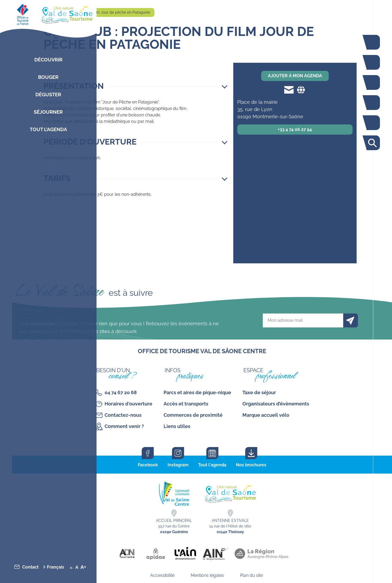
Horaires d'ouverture (128, 404)
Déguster (48, 95)
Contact (30, 567)
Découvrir (48, 60)
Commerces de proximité (193, 415)
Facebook (148, 465)
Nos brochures (251, 465)
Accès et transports (186, 404)
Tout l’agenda (48, 129)
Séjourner (48, 112)
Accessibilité (162, 575)
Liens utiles (177, 426)
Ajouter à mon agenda (295, 76)
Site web (301, 90)
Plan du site (251, 575)
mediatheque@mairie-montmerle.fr (289, 90)
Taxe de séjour (259, 392)
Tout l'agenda (212, 465)
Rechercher (372, 143)
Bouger (48, 77)
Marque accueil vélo (266, 415)
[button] (135, 86)
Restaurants (372, 82)
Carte (372, 123)
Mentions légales (207, 575)
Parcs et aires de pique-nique (197, 392)
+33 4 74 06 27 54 (295, 129)
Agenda (372, 103)
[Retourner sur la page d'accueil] (48, 13)
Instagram (178, 465)
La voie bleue (372, 42)
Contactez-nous (123, 415)
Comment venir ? (124, 426)
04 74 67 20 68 (121, 392)
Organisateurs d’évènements (276, 404)
